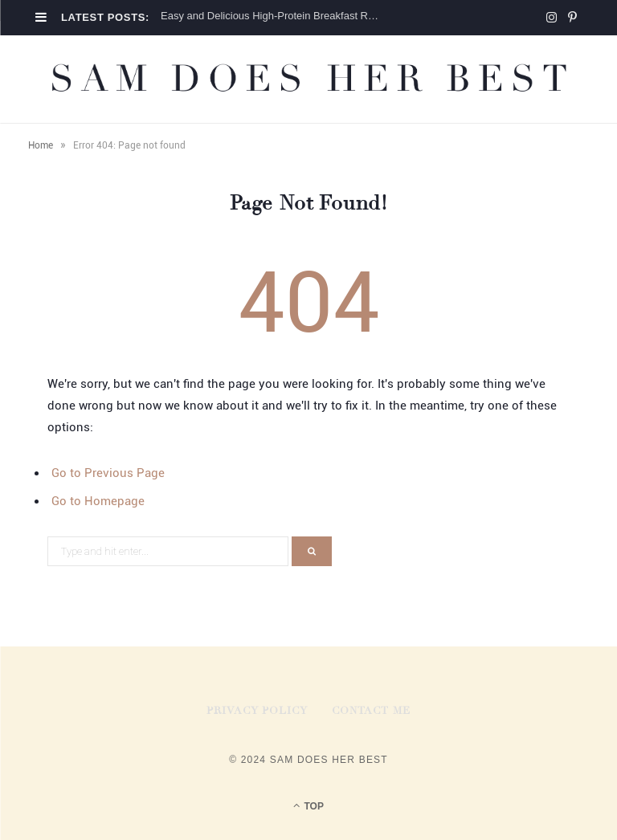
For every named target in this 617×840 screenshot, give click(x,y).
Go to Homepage (98, 501)
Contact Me (371, 711)
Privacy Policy (257, 711)
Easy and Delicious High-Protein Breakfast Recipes (275, 16)
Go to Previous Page (108, 473)
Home (41, 145)
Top (308, 805)
